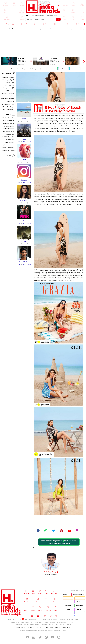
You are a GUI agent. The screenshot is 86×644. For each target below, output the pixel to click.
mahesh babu (31, 69)
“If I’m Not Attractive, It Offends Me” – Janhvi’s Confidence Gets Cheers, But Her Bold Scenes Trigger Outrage (23, 60)
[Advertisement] (43, 44)
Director (64, 69)
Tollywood (42, 69)
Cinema (68, 602)
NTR (53, 69)
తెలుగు (28, 16)
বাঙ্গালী (52, 16)
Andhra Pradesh (20, 69)
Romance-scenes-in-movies (77, 591)
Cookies (46, 627)
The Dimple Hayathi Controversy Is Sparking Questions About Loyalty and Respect (61, 29)
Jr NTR (76, 69)
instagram (38, 121)
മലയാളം (56, 16)
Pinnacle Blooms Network (78, 594)
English (33, 16)
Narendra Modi (9, 69)
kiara (52, 116)
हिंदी (36, 16)
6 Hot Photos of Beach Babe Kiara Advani (63, 109)
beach (73, 116)
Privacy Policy (39, 627)
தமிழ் (45, 16)
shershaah (62, 118)
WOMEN (65, 594)
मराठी (48, 16)
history (68, 609)
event (39, 207)
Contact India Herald (55, 627)
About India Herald (29, 627)
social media (68, 605)
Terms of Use (19, 627)
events (36, 204)
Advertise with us (66, 627)
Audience (68, 613)
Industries (68, 598)
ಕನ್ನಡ (42, 16)
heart (55, 197)
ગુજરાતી (39, 16)
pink (49, 273)
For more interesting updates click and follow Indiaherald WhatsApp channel (59, 542)
